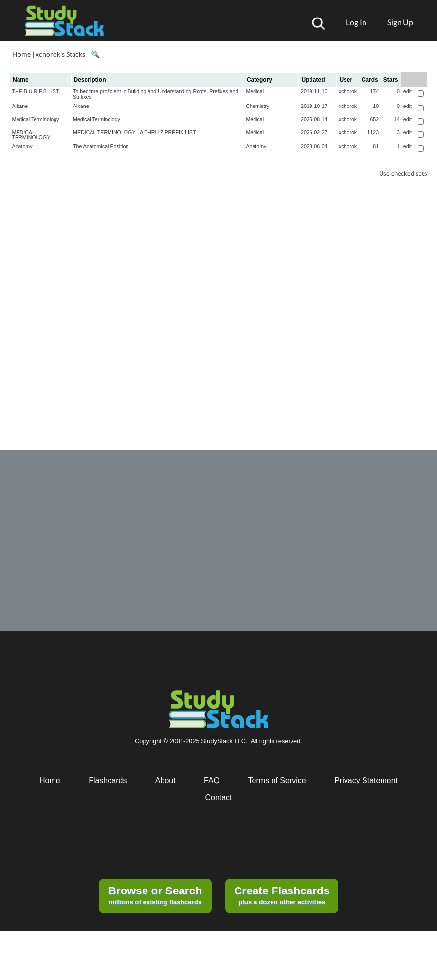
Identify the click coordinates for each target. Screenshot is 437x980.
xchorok (348, 91)
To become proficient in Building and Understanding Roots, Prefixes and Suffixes (155, 94)
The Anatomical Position (101, 146)
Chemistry (257, 106)
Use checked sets (403, 173)
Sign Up (400, 22)
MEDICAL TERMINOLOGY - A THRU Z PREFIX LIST (134, 132)
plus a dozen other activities (282, 895)
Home (21, 54)
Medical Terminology (36, 119)
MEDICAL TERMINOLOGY (31, 135)
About (165, 780)
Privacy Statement (366, 780)
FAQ (212, 780)
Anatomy (22, 146)
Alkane (20, 106)
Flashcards (108, 780)
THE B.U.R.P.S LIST (36, 91)
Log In (356, 22)
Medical (255, 91)
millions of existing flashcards (155, 895)
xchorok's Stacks (60, 54)
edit (408, 91)
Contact (218, 797)
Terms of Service (277, 780)
